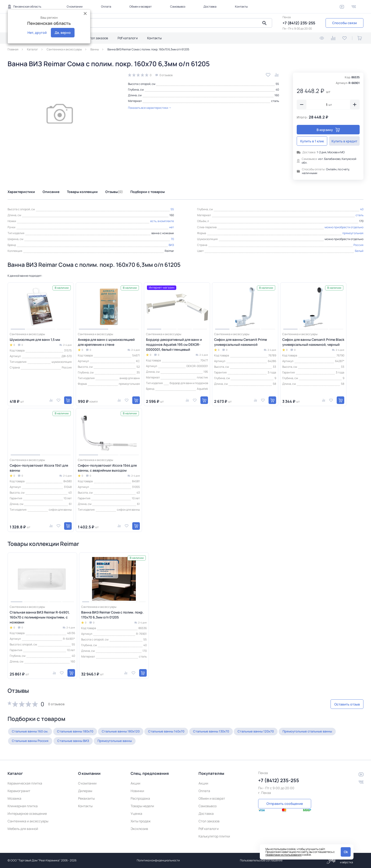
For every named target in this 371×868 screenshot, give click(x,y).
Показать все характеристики (150, 108)
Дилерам (85, 791)
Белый (359, 251)
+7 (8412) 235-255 (299, 23)
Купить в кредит (344, 141)
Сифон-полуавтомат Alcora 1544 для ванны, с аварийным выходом (107, 468)
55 (277, 84)
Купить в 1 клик (312, 141)
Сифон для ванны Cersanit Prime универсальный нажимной (241, 342)
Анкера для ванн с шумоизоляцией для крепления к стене (106, 342)
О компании (75, 7)
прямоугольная (353, 233)
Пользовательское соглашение (261, 860)
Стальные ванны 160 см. (32, 731)
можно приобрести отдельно (344, 227)
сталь (275, 101)
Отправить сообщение (285, 803)
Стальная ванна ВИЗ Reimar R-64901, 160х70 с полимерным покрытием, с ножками (40, 617)
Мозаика (14, 798)
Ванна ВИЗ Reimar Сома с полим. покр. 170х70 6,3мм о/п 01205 (112, 615)
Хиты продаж (141, 821)
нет (172, 227)
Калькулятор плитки (214, 836)
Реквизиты (86, 798)
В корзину (328, 130)
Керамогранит (19, 791)
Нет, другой (37, 33)
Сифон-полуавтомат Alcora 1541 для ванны (39, 468)
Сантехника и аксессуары (28, 821)
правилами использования (284, 855)
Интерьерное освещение (27, 813)
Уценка (136, 813)
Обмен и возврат (141, 7)
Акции (135, 783)
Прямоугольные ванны (188, 741)
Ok (346, 852)
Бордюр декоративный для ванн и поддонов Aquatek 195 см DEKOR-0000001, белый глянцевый (174, 344)
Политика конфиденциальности (158, 860)
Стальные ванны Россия (96, 741)
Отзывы (114, 192)
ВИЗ (171, 245)
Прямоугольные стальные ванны (39, 741)
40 (277, 90)
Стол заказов (98, 38)
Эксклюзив (139, 829)
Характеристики (21, 192)
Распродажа (140, 798)
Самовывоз (178, 7)
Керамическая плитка (25, 783)
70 (172, 239)
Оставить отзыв (338, 704)
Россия (358, 245)
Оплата (106, 7)
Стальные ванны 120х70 (276, 731)
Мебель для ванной (23, 829)
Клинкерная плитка (23, 806)
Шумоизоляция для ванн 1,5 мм (35, 340)
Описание (51, 192)
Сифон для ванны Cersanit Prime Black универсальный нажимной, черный (313, 342)
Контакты (241, 7)
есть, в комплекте (162, 221)
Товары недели (142, 806)
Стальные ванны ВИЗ (142, 741)
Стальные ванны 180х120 (130, 731)
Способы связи (344, 23)
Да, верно (63, 33)
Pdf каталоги (128, 38)
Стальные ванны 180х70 (81, 731)
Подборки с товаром (148, 192)
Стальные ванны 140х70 (179, 731)
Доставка (210, 7)
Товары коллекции (82, 192)
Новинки (137, 791)
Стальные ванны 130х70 (228, 731)
